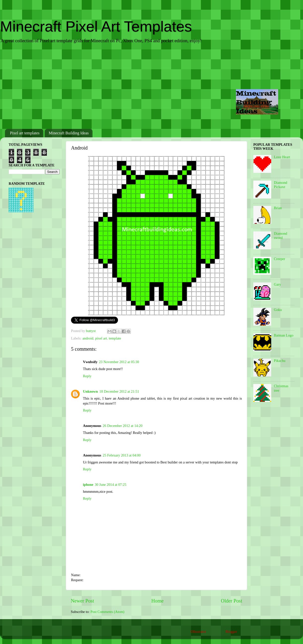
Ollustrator (198, 632)
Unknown (90, 391)
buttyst (91, 331)
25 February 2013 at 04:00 (122, 455)
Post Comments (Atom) (107, 612)
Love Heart (282, 157)
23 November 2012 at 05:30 (119, 362)
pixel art (101, 338)
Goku (278, 310)
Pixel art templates (25, 133)
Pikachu (280, 361)
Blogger (231, 632)
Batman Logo (284, 335)
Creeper (280, 259)
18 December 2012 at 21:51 (119, 391)
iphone (88, 485)
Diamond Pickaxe (281, 185)
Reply (87, 376)
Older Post (231, 601)
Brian (278, 208)
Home (157, 601)
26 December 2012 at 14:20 (123, 426)
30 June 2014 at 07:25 (111, 485)
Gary (278, 284)
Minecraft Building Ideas (69, 133)
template (115, 338)
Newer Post (82, 601)
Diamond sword (281, 236)
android (88, 338)
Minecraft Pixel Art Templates (96, 26)
